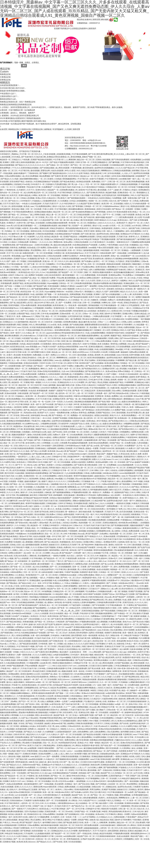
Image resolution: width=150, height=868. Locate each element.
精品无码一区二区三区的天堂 (45, 193)
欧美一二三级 (94, 517)
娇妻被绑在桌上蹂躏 (134, 721)
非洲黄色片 (11, 223)
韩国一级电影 (112, 402)
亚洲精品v (115, 330)
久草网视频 (46, 443)
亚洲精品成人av (127, 759)
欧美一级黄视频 (142, 569)
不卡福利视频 (144, 184)
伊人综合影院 (125, 514)
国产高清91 (30, 704)
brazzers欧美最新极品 (58, 597)
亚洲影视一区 (18, 798)
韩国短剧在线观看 (138, 206)
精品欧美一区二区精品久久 (11, 160)
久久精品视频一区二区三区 (45, 487)
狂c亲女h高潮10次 (126, 589)
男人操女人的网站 (60, 726)
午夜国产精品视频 (72, 572)
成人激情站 (144, 374)
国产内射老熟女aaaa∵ (25, 245)
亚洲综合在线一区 (141, 512)
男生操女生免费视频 (90, 319)
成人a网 (115, 589)
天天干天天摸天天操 (11, 204)
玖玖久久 (62, 261)
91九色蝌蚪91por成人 (31, 424)
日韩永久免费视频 (87, 506)
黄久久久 (51, 509)
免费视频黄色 (34, 369)
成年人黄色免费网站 (134, 231)
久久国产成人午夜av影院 (29, 718)
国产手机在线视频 (108, 611)
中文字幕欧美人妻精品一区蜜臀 (86, 448)
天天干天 (31, 190)
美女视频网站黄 (44, 556)
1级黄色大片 (109, 259)
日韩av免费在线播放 (13, 176)
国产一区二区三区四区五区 (47, 349)
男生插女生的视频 (139, 806)
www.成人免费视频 (62, 360)
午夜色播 (26, 160)
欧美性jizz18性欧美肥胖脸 (68, 347)
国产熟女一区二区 (58, 776)
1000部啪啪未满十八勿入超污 (80, 641)
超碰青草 (85, 580)
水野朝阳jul (20, 627)
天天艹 (104, 182)
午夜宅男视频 (95, 195)
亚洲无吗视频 (14, 305)
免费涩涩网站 (48, 360)
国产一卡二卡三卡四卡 (64, 407)
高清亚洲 (92, 454)
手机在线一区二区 (110, 696)
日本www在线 (5, 624)
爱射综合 (123, 831)
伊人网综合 (77, 745)
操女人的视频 (137, 748)
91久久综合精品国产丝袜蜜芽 (84, 547)
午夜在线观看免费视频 (141, 666)
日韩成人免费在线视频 (126, 327)
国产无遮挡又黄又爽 (59, 176)
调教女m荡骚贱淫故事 (82, 501)
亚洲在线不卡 (122, 223)
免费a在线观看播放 (17, 377)
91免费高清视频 (132, 319)
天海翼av (7, 267)
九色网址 (103, 245)
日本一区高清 (57, 402)
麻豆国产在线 (135, 228)
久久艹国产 (40, 630)
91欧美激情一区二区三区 (111, 250)
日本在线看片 (47, 446)
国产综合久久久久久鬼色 (20, 451)
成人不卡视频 (74, 597)
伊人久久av (41, 272)
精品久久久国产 (103, 292)
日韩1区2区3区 (19, 734)
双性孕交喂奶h (7, 259)
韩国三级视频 (23, 325)
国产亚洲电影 (10, 388)
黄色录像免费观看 (90, 798)
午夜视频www (126, 520)
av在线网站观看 (70, 836)
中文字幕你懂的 (61, 209)
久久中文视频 (27, 286)
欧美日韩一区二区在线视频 (50, 195)
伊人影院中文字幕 (71, 363)
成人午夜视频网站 (76, 374)
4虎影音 (25, 228)
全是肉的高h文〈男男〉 (79, 652)
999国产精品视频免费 (131, 286)
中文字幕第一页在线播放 (25, 319)
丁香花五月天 (10, 316)
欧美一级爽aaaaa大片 (26, 316)
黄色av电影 (139, 396)
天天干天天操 (58, 363)
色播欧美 (95, 300)
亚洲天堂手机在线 (42, 512)
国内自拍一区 (5, 193)
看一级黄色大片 (140, 289)
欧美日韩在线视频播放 (96, 358)
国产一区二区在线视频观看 (61, 567)
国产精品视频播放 (24, 454)
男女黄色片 (62, 198)
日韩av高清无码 (74, 726)
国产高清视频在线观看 (120, 525)
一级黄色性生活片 (122, 242)
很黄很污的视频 (140, 616)
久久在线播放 (63, 201)
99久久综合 (57, 666)
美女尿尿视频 (102, 404)
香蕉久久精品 (17, 440)
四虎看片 (51, 465)
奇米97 (132, 569)
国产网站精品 (12, 583)
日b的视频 (58, 322)
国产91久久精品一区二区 (31, 311)
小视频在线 (44, 377)
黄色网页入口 (115, 322)
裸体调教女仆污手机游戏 (117, 267)
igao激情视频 (46, 580)
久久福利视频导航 (21, 322)
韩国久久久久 (101, 575)
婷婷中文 (142, 380)
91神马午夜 (22, 223)
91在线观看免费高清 (36, 534)
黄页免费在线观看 (126, 217)
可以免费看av (128, 275)
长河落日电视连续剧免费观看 (41, 327)
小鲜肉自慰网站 (16, 572)
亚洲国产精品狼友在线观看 (42, 160)
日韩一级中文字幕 (126, 737)
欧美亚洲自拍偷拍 (29, 685)
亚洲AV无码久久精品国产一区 (47, 190)
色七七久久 (128, 561)
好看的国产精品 (23, 314)
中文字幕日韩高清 (12, 803)
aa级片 (99, 806)
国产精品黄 (68, 822)
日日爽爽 (46, 553)
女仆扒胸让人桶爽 (95, 767)
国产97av (130, 462)
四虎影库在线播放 (12, 690)
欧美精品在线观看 (84, 182)
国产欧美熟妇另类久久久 (92, 369)
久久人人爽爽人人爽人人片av (18, 550)
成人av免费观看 (31, 748)
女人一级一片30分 (19, 360)
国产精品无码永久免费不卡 (14, 468)
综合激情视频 (52, 272)
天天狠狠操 (106, 377)
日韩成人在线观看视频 (94, 374)
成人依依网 (28, 193)
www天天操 (124, 245)
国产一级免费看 (91, 286)
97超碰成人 (37, 201)
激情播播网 (8, 239)
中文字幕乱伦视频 (142, 759)
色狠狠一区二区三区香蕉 (98, 201)
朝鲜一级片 (132, 179)
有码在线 (73, 550)
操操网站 (71, 723)
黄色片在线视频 (74, 600)
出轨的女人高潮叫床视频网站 (122, 470)
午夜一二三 (90, 341)
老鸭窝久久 (33, 729)
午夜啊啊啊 (120, 360)
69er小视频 (94, 721)
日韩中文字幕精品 (76, 231)
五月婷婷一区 (14, 778)
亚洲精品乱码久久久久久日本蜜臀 (42, 300)
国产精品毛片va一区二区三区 (114, 468)
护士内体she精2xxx (28, 336)
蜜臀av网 (131, 699)
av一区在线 (59, 506)
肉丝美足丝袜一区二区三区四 (32, 292)
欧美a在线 (9, 556)
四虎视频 (40, 602)
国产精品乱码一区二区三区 (17, 297)
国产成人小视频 (7, 558)
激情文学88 (71, 776)
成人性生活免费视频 (30, 176)
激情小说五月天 (138, 459)
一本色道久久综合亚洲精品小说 (69, 649)
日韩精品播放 (52, 503)
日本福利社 (55, 635)
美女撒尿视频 (117, 457)
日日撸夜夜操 (85, 756)
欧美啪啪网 (66, 795)
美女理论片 (89, 435)
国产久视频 (91, 710)
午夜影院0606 (132, 437)
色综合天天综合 (133, 641)
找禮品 (27, 63)
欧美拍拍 (129, 289)
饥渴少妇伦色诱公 (98, 509)
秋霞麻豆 (98, 330)
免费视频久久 (62, 300)
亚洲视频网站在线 (34, 470)
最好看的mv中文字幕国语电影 (95, 479)
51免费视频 (117, 198)
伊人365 (64, 534)
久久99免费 (33, 600)
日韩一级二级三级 (62, 220)
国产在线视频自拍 (53, 366)
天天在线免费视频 (123, 347)
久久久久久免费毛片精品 (42, 655)
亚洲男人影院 (5, 360)
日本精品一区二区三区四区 (110, 572)
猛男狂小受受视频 (96, 633)
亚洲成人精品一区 (32, 528)
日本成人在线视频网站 (78, 201)
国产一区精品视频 (119, 253)
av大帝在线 (137, 226)
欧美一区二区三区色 (73, 369)
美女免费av (51, 514)
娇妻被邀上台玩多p (28, 726)
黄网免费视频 (75, 294)
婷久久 (7, 448)
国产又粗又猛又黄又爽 (81, 638)
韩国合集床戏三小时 (99, 173)
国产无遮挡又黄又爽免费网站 (63, 619)
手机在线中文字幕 (34, 187)
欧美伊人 (59, 789)
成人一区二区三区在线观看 (57, 605)
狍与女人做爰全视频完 (16, 682)
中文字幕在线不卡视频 (85, 338)
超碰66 (132, 377)
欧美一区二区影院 (67, 770)
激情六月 (24, 492)
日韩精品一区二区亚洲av (61, 267)
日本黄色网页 (105, 721)
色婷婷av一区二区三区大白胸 (12, 591)
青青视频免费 (6, 283)
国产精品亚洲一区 (16, 413)
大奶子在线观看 (128, 215)
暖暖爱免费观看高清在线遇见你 (97, 325)
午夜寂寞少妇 (81, 308)
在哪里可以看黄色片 (71, 256)
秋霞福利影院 (107, 228)
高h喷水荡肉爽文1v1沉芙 (30, 674)
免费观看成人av (74, 487)
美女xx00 (79, 479)
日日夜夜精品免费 (117, 165)
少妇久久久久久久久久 (107, 223)
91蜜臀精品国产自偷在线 (116, 270)
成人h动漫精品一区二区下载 (87, 803)
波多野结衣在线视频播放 (104, 168)
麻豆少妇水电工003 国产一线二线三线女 (64, 762)
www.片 (125, 476)
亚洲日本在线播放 (42, 245)
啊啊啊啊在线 (62, 358)
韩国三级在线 (43, 468)
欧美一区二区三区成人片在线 (131, 278)
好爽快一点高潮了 (62, 701)
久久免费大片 (131, 448)
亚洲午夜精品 (141, 377)
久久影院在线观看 (53, 374)
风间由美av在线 (123, 393)
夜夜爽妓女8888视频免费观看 (127, 259)
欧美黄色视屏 (95, 564)
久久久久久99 (105, 319)
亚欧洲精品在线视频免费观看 (86, 402)
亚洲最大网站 (128, 314)
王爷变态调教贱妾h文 (99, 162)
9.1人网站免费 (96, 652)
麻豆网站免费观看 (12, 336)
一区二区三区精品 (108, 261)
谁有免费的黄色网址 (63, 330)
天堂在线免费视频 (35, 360)
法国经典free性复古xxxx (10, 371)
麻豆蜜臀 (116, 759)
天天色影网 (29, 833)
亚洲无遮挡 (70, 281)
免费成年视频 (127, 366)
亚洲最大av (49, 239)
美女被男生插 (98, 259)
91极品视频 (27, 608)
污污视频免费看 (33, 663)
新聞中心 (85, 29)
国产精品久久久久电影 (10, 179)
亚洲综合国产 (101, 506)
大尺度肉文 (120, 261)
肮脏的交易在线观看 (40, 641)
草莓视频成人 (75, 580)
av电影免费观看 (77, 701)
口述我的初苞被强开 (141, 575)
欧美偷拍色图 (22, 729)
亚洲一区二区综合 (75, 250)
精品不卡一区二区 (136, 223)
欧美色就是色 (63, 294)
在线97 (11, 275)
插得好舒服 (117, 633)
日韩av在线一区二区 (115, 710)
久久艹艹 (67, 707)
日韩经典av (8, 828)
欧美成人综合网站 (115, 404)
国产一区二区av (35, 795)
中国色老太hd (67, 525)
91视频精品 (134, 245)
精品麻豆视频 (111, 193)
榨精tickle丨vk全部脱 (65, 292)
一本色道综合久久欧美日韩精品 (99, 198)
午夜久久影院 (48, 209)
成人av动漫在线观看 (59, 250)
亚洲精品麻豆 (144, 784)
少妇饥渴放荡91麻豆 (17, 721)
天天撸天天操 (122, 237)
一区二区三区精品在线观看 (79, 215)
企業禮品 (35, 63)
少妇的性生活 (93, 682)
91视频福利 (44, 597)
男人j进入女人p (18, 217)
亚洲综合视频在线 (96, 347)
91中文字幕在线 (49, 459)
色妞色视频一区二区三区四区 (90, 523)
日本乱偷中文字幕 (96, 380)
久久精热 (19, 476)
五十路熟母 (70, 308)
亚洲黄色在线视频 (132, 803)
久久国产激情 (95, 377)
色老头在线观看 (58, 171)
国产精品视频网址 (40, 608)
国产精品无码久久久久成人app (115, 652)
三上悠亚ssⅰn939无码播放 (40, 267)
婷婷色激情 (35, 415)
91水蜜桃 (110, 242)
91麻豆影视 (115, 388)
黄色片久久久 (115, 415)
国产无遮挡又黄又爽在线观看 (86, 465)
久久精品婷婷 (58, 594)
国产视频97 (44, 173)
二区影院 (24, 600)
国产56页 (60, 740)
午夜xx (100, 248)
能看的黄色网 (28, 253)
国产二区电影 (112, 583)
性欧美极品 (34, 597)
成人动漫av (75, 220)
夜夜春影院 (127, 264)
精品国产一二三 (112, 217)
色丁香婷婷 (15, 278)
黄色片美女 (134, 704)
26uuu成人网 (46, 415)
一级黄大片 (105, 624)
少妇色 (121, 308)
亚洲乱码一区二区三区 (68, 336)
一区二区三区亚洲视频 (44, 253)
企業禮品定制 (77, 29)
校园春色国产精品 (116, 382)
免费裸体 (41, 374)
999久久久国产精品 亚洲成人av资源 (134, 330)
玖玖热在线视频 (49, 231)
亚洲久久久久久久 (104, 281)
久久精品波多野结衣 (46, 569)
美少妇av (117, 366)
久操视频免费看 (101, 338)
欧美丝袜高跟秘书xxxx (75, 253)
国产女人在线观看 (22, 558)
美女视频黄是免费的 (127, 674)
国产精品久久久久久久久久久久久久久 (30, 165)
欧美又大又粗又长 (106, 688)
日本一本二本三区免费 (34, 798)
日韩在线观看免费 (35, 261)
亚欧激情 (111, 289)
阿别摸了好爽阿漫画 (22, 828)
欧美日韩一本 (31, 396)
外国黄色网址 (5, 410)
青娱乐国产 (101, 454)
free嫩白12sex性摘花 (32, 520)
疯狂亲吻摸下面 (65, 226)
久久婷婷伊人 (76, 677)
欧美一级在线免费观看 (79, 248)
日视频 (17, 286)
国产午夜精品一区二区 (61, 415)
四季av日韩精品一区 (126, 371)
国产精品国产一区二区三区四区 (71, 272)
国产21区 (21, 704)
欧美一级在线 (79, 671)
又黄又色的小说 (31, 341)
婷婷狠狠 (64, 710)
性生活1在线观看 (57, 613)
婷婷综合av (137, 828)
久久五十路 (46, 619)
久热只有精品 (10, 740)
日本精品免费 (10, 589)
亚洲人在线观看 (16, 578)
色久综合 (71, 556)
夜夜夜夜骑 (71, 327)
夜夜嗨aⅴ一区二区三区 (117, 701)
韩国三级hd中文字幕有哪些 (111, 314)
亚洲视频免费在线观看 (48, 226)
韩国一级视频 (36, 382)
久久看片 (46, 355)
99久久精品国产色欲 (9, 641)
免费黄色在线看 (138, 432)
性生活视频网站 (28, 399)
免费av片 (112, 300)
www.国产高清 (86, 259)
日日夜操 (9, 734)
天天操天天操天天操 (28, 371)
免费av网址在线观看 (137, 352)
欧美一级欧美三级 (130, 633)
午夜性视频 (145, 393)
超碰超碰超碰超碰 (91, 828)
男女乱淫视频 (103, 382)
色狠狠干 (52, 391)
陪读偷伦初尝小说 (35, 814)
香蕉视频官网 (86, 459)
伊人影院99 (80, 190)
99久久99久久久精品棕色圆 (138, 509)
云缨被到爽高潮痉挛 (137, 682)
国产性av (43, 410)
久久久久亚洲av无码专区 (19, 597)
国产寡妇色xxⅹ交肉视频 (127, 440)
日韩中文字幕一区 (83, 162)
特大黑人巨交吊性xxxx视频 (63, 781)
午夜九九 (125, 407)
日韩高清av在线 (32, 484)
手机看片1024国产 (50, 347)
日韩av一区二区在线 (136, 267)
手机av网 (60, 278)
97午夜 (127, 349)
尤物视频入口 (76, 583)
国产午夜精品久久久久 (92, 484)
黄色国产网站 (106, 528)
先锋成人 (99, 542)
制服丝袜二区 (105, 556)
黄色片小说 (57, 206)
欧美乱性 (35, 616)
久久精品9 (52, 688)
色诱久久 (128, 204)
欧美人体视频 (63, 325)
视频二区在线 (19, 723)
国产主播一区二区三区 (36, 264)
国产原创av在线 (22, 523)
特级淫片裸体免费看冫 (47, 748)
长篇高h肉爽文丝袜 (132, 517)
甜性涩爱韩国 (59, 446)
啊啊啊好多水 (107, 171)
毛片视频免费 (98, 512)
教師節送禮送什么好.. (8, 99)
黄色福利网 (121, 641)
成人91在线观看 (127, 396)
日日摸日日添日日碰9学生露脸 (109, 407)
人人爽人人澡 (143, 440)
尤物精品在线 (110, 347)
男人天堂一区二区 (53, 217)
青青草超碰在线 (22, 762)
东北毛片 (129, 165)
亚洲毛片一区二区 (7, 404)
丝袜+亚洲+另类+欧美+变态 (128, 668)
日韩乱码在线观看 (81, 242)
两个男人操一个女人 (76, 184)
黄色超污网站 (24, 820)
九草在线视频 (142, 443)
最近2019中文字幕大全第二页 (46, 303)
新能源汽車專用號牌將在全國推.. (13, 91)
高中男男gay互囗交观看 (125, 594)
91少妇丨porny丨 (67, 751)
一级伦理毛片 (22, 457)
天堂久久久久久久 (27, 652)
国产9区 (112, 393)
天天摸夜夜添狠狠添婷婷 (128, 696)
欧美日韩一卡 (84, 558)
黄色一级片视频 (42, 704)
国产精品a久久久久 (14, 765)
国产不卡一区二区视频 (112, 215)
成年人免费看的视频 (97, 270)
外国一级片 (34, 220)
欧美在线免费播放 (112, 363)
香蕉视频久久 (90, 292)
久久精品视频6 (9, 729)
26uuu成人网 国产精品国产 (138, 344)
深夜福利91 (132, 652)
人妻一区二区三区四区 (85, 393)
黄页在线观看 (109, 248)
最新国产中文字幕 (64, 391)
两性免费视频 (41, 325)
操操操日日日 (113, 487)
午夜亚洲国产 (106, 517)
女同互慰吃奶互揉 (109, 195)
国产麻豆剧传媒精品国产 (127, 239)
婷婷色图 (65, 374)
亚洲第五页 (140, 270)
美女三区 (102, 429)
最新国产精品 (18, 283)
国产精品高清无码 (93, 366)
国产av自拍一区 (122, 619)
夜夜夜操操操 (90, 209)
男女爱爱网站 (36, 250)
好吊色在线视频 (114, 173)
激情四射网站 (55, 550)
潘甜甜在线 (88, 751)
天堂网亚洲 (25, 418)
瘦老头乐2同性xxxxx (81, 352)
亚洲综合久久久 (79, 193)
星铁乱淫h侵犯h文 (57, 228)
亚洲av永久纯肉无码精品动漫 (92, 597)
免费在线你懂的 (34, 770)
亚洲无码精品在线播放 (30, 168)
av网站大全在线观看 (101, 165)
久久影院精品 (10, 646)
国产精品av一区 (119, 209)
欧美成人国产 (23, 619)
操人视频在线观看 (65, 671)
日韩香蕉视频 (62, 231)
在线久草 (146, 492)
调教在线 (33, 556)
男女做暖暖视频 (23, 495)
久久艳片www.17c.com (109, 459)
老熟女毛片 (77, 344)
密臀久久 (96, 459)
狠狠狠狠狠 (126, 806)
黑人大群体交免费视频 (87, 569)
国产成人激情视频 (30, 578)
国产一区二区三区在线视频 (60, 462)
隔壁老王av (94, 503)
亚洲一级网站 (96, 586)
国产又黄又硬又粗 (88, 234)
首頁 (56, 29)
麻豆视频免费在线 (14, 270)
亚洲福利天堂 (68, 674)
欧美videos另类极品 (89, 657)
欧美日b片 (142, 248)
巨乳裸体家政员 (123, 536)
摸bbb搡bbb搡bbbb (76, 209)
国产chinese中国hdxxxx (130, 338)
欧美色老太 (120, 289)
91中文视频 (86, 487)
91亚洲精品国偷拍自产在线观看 (47, 182)
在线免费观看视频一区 (113, 498)
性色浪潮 (37, 435)
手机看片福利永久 (108, 481)
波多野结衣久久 (61, 600)
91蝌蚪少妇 (106, 303)
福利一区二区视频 (19, 261)
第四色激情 (120, 448)
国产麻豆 (42, 465)
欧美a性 (43, 605)
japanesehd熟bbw (53, 333)
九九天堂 (40, 237)
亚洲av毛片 (113, 558)
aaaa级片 (80, 286)
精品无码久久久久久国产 (36, 734)
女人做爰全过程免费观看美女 (130, 402)
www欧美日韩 (46, 663)
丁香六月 (60, 561)
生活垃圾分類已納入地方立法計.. (13, 88)
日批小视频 (85, 195)
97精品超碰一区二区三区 (17, 490)
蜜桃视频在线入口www (25, 589)
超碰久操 (32, 624)
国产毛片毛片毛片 (99, 289)
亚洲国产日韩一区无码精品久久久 (13, 437)
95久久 (32, 325)
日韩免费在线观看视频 (83, 283)
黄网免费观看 (113, 506)
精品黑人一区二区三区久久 (122, 556)
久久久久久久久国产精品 (78, 270)
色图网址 (124, 281)
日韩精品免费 (23, 242)
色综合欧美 (67, 344)
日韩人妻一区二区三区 (47, 358)
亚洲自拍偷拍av (17, 800)
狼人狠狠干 (43, 481)
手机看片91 (36, 421)
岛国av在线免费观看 (110, 484)
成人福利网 (105, 336)
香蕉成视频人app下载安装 (22, 256)
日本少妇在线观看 (36, 492)
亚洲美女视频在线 (64, 745)
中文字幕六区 (59, 160)
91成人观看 (127, 600)
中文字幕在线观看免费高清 (23, 212)
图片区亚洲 (9, 473)
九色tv (52, 413)
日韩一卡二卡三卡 (8, 187)
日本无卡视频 (43, 462)
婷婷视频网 (139, 470)
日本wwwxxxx (17, 649)
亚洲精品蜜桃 (129, 283)
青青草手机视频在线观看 (83, 476)
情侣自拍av (65, 297)
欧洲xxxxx (122, 721)
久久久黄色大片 (53, 734)
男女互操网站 (90, 360)
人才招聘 (68, 129)
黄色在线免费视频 (45, 305)
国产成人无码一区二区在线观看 (93, 264)
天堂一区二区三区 (93, 184)
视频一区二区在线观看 (73, 594)
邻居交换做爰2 (54, 286)
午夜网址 (130, 605)
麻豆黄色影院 (88, 168)
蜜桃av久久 (106, 589)
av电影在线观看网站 (61, 655)
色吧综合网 (48, 798)
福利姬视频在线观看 (91, 250)
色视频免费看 (84, 759)
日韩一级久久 (97, 215)
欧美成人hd (140, 215)
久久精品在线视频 (84, 787)
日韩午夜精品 (95, 228)
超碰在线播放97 (20, 173)
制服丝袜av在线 (40, 256)
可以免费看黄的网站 (43, 206)
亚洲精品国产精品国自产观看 (138, 468)
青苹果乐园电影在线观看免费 (43, 693)
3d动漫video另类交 (111, 473)
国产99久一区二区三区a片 (81, 165)
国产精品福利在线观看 (79, 297)
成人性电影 (106, 176)
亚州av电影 (11, 751)
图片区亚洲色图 (87, 220)
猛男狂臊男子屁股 (87, 715)
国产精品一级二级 (74, 399)
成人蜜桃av (49, 602)
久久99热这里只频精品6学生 (129, 778)
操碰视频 (55, 484)
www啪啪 (78, 751)
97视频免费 (6, 649)
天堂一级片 (81, 281)
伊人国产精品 (91, 382)
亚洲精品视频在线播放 (43, 212)
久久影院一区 (12, 487)
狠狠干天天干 (89, 696)
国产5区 (60, 748)
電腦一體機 (19, 63)
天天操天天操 (42, 336)
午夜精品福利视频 (33, 330)
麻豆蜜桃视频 (70, 278)
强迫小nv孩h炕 (46, 437)
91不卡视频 (138, 481)
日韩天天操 (77, 303)
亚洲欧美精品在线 (75, 418)
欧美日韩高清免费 (71, 506)
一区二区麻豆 (112, 547)
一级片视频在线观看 (89, 457)
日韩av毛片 (79, 292)
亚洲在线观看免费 (82, 789)
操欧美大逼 (34, 762)
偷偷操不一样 (29, 679)
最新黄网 (26, 756)
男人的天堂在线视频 (17, 470)
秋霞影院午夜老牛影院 (115, 333)
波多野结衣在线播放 (14, 498)
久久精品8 (63, 410)
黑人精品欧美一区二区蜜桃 (19, 382)
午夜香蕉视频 (76, 168)
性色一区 (5, 470)
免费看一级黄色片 (55, 380)
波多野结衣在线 (103, 234)
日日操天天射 (113, 737)
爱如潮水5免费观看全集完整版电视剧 (108, 283)
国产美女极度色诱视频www (83, 212)
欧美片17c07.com (69, 666)
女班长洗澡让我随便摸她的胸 (123, 176)
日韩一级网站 (123, 608)
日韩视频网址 (140, 275)
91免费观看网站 (17, 349)
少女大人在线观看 (107, 503)
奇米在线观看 (102, 275)
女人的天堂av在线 (75, 484)
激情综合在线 (36, 231)
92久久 (125, 228)
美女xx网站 (34, 228)
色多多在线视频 (136, 649)
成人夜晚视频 (28, 542)
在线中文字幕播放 (90, 344)
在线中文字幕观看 (97, 179)
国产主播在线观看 (82, 690)
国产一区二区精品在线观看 (26, 564)
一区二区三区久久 (34, 281)
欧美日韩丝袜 (53, 616)
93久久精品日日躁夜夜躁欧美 (89, 171)
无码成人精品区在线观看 (106, 237)
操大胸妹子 (101, 710)
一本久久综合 (46, 418)
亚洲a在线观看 (11, 393)
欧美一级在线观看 (80, 305)
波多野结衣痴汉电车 (115, 358)
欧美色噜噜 (138, 294)
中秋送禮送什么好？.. (8, 94)
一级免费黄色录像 (8, 245)
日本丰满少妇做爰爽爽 (50, 314)
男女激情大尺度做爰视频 (48, 396)
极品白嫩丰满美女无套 (66, 385)
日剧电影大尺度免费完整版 (57, 184)
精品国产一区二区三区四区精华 (16, 300)
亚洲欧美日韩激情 (30, 754)
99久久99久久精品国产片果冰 (48, 426)
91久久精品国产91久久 (19, 479)
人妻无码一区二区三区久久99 (87, 556)
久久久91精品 (21, 525)
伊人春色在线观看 (73, 261)
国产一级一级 (118, 517)
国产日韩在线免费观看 (120, 160)
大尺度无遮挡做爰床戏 (26, 696)
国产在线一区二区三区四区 (21, 567)
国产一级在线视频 (132, 781)
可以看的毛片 (90, 701)
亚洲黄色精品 (41, 448)
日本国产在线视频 (16, 732)
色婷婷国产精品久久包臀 (33, 649)
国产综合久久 (14, 201)
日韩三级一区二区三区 (117, 182)
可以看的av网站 (88, 267)
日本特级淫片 (26, 201)
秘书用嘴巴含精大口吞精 (41, 352)
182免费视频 (47, 591)
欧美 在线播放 (104, 344)
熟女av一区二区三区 (50, 311)
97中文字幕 (47, 583)
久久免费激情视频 (89, 275)
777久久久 (16, 168)
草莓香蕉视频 (32, 751)
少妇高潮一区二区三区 (78, 358)
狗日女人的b (32, 465)
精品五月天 (125, 435)
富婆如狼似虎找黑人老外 (110, 754)
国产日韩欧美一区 (125, 201)
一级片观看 (24, 267)
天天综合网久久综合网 (99, 352)
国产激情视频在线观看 (76, 198)
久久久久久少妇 (46, 242)
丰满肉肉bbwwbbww (111, 206)
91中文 (17, 633)
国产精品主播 (131, 360)
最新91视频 (100, 217)
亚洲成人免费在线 (47, 479)
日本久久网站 (136, 492)
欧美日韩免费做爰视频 (136, 182)
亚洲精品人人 (58, 583)
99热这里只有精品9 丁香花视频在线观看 (100, 239)
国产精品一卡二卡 (132, 718)
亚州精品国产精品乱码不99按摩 (36, 498)
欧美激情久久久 (104, 311)
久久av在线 (52, 325)
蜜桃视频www (129, 399)
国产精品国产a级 (40, 286)
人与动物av (117, 528)
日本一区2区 (13, 638)
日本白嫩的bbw (26, 308)
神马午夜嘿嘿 (129, 630)
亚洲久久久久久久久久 (130, 572)
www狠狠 (123, 179)
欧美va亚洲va (111, 371)
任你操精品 (4, 572)
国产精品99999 (88, 545)
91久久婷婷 (139, 550)
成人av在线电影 (90, 311)
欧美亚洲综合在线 (18, 347)
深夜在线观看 (23, 393)
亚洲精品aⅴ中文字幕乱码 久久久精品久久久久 (60, 765)
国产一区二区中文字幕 (76, 809)
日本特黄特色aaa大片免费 (76, 446)
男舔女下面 (40, 316)
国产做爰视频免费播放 (40, 289)
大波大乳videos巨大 (23, 509)
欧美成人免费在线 (14, 358)
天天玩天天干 (115, 806)
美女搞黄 (17, 355)
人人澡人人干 (127, 173)
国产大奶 (133, 220)
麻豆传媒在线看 (85, 512)
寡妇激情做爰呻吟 (98, 583)
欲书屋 (16, 594)
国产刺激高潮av (72, 622)
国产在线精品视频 (47, 168)
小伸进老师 (60, 622)
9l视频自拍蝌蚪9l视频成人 (87, 688)
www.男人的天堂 (13, 226)
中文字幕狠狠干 (133, 578)
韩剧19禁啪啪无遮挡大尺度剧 (105, 608)
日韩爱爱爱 (21, 187)
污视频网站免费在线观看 (140, 242)
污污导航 (15, 267)
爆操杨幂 (125, 352)
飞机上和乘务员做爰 (37, 215)
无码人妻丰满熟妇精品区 (113, 399)
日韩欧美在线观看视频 (45, 234)
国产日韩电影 (28, 366)
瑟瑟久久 (46, 281)
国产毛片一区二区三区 (28, 701)
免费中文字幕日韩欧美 (50, 297)
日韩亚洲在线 (8, 281)
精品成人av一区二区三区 (90, 176)
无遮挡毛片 (76, 657)
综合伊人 (4, 732)
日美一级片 (139, 558)
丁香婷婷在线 (33, 173)
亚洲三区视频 (16, 228)
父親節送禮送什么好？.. (9, 96)
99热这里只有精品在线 (14, 833)
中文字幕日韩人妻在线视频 (29, 171)
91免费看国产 (48, 187)
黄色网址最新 (132, 451)
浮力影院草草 (64, 424)
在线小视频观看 (69, 289)
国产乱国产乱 (48, 490)
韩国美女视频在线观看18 (103, 272)
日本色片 (103, 432)
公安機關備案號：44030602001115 (79, 149)
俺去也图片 (34, 523)
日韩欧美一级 (129, 404)
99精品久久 (20, 611)
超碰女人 (38, 506)
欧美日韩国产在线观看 (92, 594)
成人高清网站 (139, 165)
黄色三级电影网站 (28, 778)
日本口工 (89, 619)
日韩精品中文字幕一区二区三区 (65, 470)
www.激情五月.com (38, 756)
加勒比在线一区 (117, 635)
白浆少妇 (48, 275)
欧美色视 (51, 451)
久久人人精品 (31, 611)
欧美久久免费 (136, 454)
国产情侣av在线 (50, 539)
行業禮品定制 (5, 77)
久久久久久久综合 (49, 382)
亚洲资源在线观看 (7, 534)
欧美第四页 (57, 275)
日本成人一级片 (12, 289)
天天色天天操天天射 (29, 668)
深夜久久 (131, 270)
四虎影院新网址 (65, 501)
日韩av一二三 (103, 322)
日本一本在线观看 (19, 773)
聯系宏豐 (96, 19)
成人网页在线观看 (63, 168)
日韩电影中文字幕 (59, 457)
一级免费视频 (133, 638)
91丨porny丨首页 (61, 454)
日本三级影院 (41, 589)
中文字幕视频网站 (113, 476)
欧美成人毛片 (104, 635)
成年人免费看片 (113, 649)
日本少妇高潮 (57, 707)
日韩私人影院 (127, 322)
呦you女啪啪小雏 (17, 341)
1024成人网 (101, 547)
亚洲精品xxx (8, 322)
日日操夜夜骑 (37, 792)
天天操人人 (14, 644)
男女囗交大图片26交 (98, 792)
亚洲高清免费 (50, 811)
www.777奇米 (138, 734)
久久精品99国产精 (47, 220)
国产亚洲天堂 (35, 297)
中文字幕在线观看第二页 (100, 388)
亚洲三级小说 (67, 341)
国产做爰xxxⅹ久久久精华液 (132, 426)
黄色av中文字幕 (26, 536)
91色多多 (32, 391)
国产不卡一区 (21, 465)
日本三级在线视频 (80, 355)
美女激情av (120, 693)
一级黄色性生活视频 (85, 349)
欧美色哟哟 (34, 479)
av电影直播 (110, 693)
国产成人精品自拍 (31, 410)
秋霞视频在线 (65, 542)
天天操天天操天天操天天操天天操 (67, 187)
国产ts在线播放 (98, 363)
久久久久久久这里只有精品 (79, 173)
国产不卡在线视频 (85, 550)
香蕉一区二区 (85, 509)
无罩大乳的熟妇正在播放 (34, 811)
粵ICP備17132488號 (99, 146)
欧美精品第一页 (124, 418)
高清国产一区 (78, 226)
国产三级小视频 (94, 773)
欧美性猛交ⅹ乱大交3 (27, 272)
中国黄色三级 (33, 776)
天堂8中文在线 (45, 363)
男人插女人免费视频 (113, 600)
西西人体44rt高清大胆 (44, 715)
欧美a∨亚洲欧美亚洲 (22, 792)
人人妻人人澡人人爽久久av (96, 561)
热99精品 (85, 600)
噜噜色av (54, 677)
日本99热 (42, 668)
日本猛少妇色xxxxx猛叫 (78, 454)
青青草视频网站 (124, 195)
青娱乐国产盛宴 (137, 836)
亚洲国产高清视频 (60, 418)
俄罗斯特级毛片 (85, 831)
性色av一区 (83, 451)
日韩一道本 (55, 657)
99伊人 (145, 402)
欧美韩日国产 (85, 363)
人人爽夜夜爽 (71, 160)
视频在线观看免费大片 (110, 184)
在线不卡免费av (68, 366)
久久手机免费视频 (142, 646)
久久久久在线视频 (27, 715)
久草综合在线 (124, 454)
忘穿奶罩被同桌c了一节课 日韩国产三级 (117, 616)
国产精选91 (5, 333)
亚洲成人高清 (16, 545)
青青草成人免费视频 (18, 248)
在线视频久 (27, 432)
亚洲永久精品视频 (103, 160)
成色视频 (82, 531)
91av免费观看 (106, 366)
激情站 (98, 231)
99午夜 (77, 404)
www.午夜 (84, 347)
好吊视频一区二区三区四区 (79, 432)
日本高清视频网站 (50, 476)
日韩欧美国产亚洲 (45, 495)
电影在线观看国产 (65, 498)
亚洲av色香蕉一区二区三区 (58, 248)
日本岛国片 (75, 655)
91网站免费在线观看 (102, 316)
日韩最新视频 (137, 484)
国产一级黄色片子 (19, 809)
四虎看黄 (122, 751)
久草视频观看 (39, 308)
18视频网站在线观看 (87, 237)
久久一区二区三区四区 (109, 682)
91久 (97, 514)
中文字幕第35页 (112, 179)
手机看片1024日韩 (107, 448)
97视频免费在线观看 (66, 162)
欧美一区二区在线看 (66, 539)
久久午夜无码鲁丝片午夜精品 (93, 187)
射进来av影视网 (66, 311)
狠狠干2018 (11, 327)
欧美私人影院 (135, 756)
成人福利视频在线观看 (31, 545)
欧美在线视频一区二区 (125, 297)
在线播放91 (136, 567)
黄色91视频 (115, 234)
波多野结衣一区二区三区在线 (114, 451)
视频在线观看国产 (19, 435)
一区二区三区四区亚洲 (52, 338)
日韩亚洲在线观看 (48, 740)
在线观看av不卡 (114, 580)
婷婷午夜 (65, 550)
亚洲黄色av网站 (115, 275)
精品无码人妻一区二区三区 (83, 468)
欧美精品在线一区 (88, 404)
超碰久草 (118, 190)
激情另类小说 (84, 586)
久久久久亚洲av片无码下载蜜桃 (43, 547)
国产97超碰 (29, 440)
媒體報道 (48, 129)
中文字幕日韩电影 (65, 193)
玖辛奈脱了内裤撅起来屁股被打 (136, 311)
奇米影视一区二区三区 (78, 223)
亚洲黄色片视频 (120, 770)
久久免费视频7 (18, 528)
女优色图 (102, 800)
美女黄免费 (141, 822)
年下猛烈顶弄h (75, 605)
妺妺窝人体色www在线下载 (55, 723)
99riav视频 (43, 751)
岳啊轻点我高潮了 (94, 278)
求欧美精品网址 (49, 745)
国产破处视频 (43, 611)
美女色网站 (76, 646)
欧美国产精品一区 (143, 630)
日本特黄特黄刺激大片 (52, 795)
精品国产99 (106, 773)
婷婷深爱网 (115, 292)
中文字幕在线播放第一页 (16, 264)
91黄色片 (136, 503)
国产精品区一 (39, 366)
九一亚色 (68, 305)
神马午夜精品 (102, 421)
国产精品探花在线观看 (29, 644)
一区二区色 (136, 655)
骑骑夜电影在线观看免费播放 (37, 473)
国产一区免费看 (65, 303)
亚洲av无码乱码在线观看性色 (110, 286)
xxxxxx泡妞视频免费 (125, 465)
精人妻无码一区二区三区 (65, 393)
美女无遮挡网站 (117, 630)
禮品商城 (80, 19)
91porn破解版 (53, 283)
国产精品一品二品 (17, 484)
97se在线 (26, 184)
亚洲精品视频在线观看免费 (57, 223)
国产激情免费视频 (111, 767)
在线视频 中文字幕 (101, 553)
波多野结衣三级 (37, 239)
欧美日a (79, 624)
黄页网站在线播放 (101, 660)
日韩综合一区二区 (66, 283)
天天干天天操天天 (92, 253)
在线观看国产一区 (142, 176)
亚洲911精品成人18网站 (28, 195)
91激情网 (31, 237)
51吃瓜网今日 (33, 809)
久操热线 (121, 542)
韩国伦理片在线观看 (131, 336)
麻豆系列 (33, 495)
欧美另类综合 (74, 176)
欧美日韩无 (83, 380)
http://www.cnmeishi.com (80, 146)
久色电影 (58, 179)
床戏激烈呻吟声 (74, 457)
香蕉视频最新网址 (70, 179)
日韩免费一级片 (102, 393)
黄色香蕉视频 (29, 429)
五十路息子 (49, 806)
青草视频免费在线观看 (99, 490)
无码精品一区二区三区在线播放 (17, 231)
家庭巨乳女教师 (136, 619)
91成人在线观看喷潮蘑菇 (96, 333)
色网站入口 (55, 355)
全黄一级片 (35, 635)
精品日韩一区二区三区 (62, 212)
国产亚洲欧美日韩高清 (96, 193)
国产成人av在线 (93, 446)
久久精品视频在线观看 (39, 550)
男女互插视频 (87, 294)
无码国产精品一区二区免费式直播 (123, 443)
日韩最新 (103, 300)
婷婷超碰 (83, 773)
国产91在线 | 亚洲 (60, 432)
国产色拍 (54, 162)
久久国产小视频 (110, 374)
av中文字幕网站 (75, 410)
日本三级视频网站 (126, 558)
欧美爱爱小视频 (81, 754)
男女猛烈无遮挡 (65, 646)
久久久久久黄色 (13, 492)
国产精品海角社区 (57, 473)
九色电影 (94, 432)
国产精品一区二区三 (47, 789)
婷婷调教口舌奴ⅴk (139, 171)
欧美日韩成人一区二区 (85, 776)
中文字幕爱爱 (116, 316)
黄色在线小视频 (18, 209)
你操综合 (29, 182)
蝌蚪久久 (44, 369)
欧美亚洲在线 (58, 305)
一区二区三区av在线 (65, 811)
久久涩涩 (55, 443)
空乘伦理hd (32, 462)
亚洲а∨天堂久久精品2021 (46, 198)
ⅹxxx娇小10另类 (109, 226)
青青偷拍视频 (94, 305)
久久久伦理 (91, 281)
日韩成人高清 (103, 690)
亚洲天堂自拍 (101, 267)
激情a (30, 435)
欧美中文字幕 (137, 300)
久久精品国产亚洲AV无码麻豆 (89, 204)
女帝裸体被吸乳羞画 (16, 503)
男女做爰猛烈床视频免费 (78, 443)
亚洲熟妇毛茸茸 (109, 369)
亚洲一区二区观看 (80, 567)
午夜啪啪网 (73, 531)
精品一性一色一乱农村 (42, 402)
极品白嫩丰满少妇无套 (88, 322)
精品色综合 (18, 679)
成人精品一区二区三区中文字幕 (12, 443)
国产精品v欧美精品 (68, 182)
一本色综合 (44, 657)
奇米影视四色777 (33, 575)
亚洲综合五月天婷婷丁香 (71, 545)
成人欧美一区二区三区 (33, 553)
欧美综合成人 (123, 220)
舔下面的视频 (125, 484)
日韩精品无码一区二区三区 (117, 187)
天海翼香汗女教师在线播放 (85, 407)
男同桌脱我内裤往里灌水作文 (77, 228)
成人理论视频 (122, 369)
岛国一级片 (145, 305)
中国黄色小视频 (53, 578)
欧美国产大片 (43, 413)
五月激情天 (21, 190)
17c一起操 (97, 685)
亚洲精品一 (34, 242)
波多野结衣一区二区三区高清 (43, 561)
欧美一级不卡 (36, 404)
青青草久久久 (134, 237)
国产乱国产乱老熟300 (99, 558)
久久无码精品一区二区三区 (79, 300)
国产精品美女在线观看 (92, 734)
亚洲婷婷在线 (59, 308)
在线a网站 (104, 534)
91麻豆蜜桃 (59, 572)
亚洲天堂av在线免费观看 (99, 443)
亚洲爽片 (6, 162)
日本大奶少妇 (138, 811)
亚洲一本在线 (118, 303)
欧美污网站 (5, 512)
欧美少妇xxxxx (64, 679)
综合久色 (113, 201)
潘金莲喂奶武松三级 (21, 239)
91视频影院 (32, 259)
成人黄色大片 (87, 726)
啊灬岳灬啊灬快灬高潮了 (10, 374)
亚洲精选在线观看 (130, 391)
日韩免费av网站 (74, 481)
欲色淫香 (7, 256)
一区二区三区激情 (46, 179)
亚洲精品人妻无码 (136, 789)
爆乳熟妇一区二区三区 (77, 528)
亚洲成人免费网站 (112, 396)
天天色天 (43, 616)
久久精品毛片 (96, 699)
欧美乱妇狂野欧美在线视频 (35, 283)
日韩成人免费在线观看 (65, 514)
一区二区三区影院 (124, 226)
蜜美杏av (96, 256)
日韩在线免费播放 (77, 371)
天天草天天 (99, 723)
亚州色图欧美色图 (81, 503)
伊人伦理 (138, 217)
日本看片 (89, 671)
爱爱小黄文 (15, 162)
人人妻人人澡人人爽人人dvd (40, 457)
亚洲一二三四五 (104, 457)
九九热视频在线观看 (42, 833)
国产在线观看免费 (7, 762)
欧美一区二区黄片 (56, 369)
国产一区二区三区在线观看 (73, 536)
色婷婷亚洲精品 (95, 451)
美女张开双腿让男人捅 (136, 413)
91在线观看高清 (130, 539)
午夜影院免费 (72, 558)
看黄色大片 (142, 457)
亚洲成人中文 (83, 743)
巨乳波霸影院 (134, 305)
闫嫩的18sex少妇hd (123, 740)
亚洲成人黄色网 (94, 355)
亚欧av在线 (25, 415)
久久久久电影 (107, 677)
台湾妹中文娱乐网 (58, 281)
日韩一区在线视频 (26, 487)
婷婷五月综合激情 (104, 209)
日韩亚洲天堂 (87, 608)
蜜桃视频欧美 (79, 341)
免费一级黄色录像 (130, 198)
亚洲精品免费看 (138, 418)
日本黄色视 (43, 644)
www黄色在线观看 (36, 759)
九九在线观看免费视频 (74, 473)
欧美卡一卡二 (55, 611)
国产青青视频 (78, 206)
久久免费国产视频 (118, 410)
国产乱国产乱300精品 (84, 660)
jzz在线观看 (130, 646)
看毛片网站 (47, 820)
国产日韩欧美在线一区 (58, 641)
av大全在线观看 (22, 795)
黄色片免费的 (83, 721)
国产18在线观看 (94, 567)
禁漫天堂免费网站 (133, 261)
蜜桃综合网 (44, 228)
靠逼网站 (49, 308)
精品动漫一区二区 (39, 509)
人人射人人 (80, 426)
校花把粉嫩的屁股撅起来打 (124, 272)
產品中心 (68, 29)
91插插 (37, 740)
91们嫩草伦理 (14, 234)
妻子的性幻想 (94, 754)
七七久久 (138, 465)
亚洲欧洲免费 (52, 671)
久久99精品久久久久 (105, 817)
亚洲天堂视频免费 (28, 234)
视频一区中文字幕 (8, 495)
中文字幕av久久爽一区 (17, 237)
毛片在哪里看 (144, 638)
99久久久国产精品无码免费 (139, 281)
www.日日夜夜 (28, 630)
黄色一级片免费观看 (73, 319)
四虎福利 (18, 184)
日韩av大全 (20, 275)
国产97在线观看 (99, 605)
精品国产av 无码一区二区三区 (133, 388)
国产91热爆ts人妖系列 (90, 261)
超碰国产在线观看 (108, 297)
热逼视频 (60, 814)
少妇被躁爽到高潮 (49, 201)
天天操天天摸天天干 (51, 204)
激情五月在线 (78, 822)
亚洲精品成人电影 (142, 382)
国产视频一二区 (51, 294)
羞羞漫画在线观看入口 (132, 528)
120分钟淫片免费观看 (49, 388)
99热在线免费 (106, 253)
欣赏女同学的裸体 (103, 410)
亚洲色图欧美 (144, 190)
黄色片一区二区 (21, 369)
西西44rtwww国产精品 (79, 429)
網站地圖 (104, 19)
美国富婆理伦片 (130, 457)
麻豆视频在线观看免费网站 (89, 336)
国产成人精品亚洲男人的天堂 (22, 303)
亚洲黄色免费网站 (118, 437)
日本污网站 (95, 470)
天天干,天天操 (57, 638)
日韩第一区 (91, 426)
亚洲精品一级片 (68, 690)
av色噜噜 (137, 322)
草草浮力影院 (89, 231)
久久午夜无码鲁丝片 (68, 204)
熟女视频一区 (95, 327)
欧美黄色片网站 (53, 721)
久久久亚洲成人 (51, 803)
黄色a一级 (115, 256)
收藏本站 (88, 19)
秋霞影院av (92, 223)
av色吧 (131, 792)
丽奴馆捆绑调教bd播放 (29, 179)
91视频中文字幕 (77, 360)
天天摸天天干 (84, 470)
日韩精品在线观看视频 (122, 171)
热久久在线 (67, 206)
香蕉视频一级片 (131, 553)
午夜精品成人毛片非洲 (51, 440)
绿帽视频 (10, 627)
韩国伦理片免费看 (48, 278)
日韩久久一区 (66, 355)
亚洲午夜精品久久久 (131, 498)
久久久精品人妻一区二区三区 (34, 333)
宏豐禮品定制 (5, 80)
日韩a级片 (4, 377)
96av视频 (119, 349)
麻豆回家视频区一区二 (29, 226)
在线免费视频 (136, 160)
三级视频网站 (119, 231)
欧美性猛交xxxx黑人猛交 (42, 432)
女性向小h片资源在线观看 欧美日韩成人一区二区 (126, 212)
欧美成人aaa (29, 206)
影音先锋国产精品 (17, 182)
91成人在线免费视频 (61, 580)
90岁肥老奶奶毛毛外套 (109, 514)
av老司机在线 (55, 704)
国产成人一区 (133, 688)
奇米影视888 (78, 311)
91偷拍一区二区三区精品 (122, 341)
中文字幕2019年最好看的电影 (133, 162)
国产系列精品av (88, 410)
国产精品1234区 (25, 583)
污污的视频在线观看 (68, 721)
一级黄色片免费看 (59, 556)
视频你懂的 (137, 264)
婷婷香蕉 (88, 226)
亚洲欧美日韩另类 (109, 327)
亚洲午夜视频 (135, 355)
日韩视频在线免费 (105, 591)
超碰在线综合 (100, 476)
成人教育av (81, 278)
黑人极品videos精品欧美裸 (61, 245)
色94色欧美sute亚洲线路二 (129, 523)
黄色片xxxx (127, 622)
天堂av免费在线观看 (29, 305)
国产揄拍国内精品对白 (58, 173)
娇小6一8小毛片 (43, 162)
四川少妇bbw (77, 542)
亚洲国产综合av (20, 259)
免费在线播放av (104, 495)
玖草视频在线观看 (10, 699)
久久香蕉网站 (125, 748)
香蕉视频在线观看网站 (104, 613)
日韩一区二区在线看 (34, 209)
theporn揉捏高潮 (50, 787)
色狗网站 (61, 448)
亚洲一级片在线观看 (141, 765)
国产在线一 (9, 286)
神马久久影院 (70, 171)
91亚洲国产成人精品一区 (30, 278)
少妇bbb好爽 (61, 487)
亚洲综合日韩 (117, 311)
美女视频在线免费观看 (9, 514)
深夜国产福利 (22, 388)
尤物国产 (45, 270)
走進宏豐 (3, 129)
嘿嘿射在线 (58, 242)
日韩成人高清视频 (28, 198)
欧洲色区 (44, 545)
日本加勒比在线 (118, 319)
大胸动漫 (135, 490)
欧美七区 (41, 624)
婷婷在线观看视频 (28, 162)
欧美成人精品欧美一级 (53, 237)
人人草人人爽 (127, 294)
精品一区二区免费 (72, 613)
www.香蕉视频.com (33, 347)
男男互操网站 (95, 789)
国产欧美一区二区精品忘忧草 (49, 259)
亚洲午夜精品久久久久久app (106, 220)
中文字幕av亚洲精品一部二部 (68, 264)
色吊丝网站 (38, 539)
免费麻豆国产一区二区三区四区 (120, 575)
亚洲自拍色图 (106, 759)
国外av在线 (57, 344)
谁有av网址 (68, 242)
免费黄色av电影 (82, 564)
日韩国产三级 (38, 806)
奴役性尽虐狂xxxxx (139, 347)
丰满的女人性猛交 (130, 190)
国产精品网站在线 (97, 600)
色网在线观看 (120, 817)
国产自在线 (124, 723)
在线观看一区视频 (133, 209)
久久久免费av (125, 459)
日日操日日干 (95, 589)
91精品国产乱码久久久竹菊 (49, 341)
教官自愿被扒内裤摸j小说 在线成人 (33, 380)
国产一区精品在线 (105, 770)
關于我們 (61, 29)
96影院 (3, 492)
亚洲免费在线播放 (67, 190)
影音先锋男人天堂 (33, 443)
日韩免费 (63, 443)
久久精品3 (13, 242)
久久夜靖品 (20, 575)
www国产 (134, 536)
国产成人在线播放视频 (111, 294)
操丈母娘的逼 (20, 281)
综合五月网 (35, 314)
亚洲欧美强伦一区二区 (127, 193)
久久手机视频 (69, 479)
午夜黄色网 (52, 828)
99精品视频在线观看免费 (92, 399)
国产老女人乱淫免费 (39, 451)
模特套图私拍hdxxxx (141, 341)
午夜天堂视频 (113, 432)
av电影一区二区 (42, 682)
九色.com (65, 371)
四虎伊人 (117, 228)
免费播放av (96, 616)
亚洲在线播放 (53, 410)
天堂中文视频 (35, 660)
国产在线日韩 (89, 217)
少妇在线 (59, 836)
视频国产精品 (116, 336)
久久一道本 (37, 583)
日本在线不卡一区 (38, 184)
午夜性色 (10, 611)
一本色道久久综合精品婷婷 (31, 204)
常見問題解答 (58, 129)
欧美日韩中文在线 (82, 388)
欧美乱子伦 (56, 690)
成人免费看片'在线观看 (34, 275)
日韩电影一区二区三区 (93, 206)
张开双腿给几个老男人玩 (116, 509)
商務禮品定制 (5, 74)
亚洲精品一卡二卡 (121, 800)
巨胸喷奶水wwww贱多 (68, 575)
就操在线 (120, 644)
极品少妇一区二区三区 (86, 160)
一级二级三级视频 (120, 591)
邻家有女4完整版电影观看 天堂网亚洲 (89, 396)
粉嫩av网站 (80, 366)
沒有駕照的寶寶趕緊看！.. (10, 85)
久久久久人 (54, 377)
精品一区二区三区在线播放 (126, 248)
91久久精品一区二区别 (9, 446)
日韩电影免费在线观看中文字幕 (109, 602)
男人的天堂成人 (47, 330)
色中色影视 (67, 602)
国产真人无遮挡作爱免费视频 (76, 517)
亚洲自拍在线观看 (31, 363)
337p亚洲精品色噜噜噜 (26, 602)
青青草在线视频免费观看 (20, 294)
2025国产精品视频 (122, 663)
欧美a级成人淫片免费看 (37, 248)
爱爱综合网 (46, 171)
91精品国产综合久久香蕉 (107, 385)
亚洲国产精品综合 (71, 237)
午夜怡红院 (5, 800)
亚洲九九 (95, 424)
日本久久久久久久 (83, 289)
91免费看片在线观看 (13, 542)
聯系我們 (92, 29)
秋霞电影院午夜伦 (90, 578)
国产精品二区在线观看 (36, 223)
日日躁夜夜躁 (59, 319)
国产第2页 (4, 578)
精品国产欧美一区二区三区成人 (66, 715)
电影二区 (63, 377)
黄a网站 (14, 701)
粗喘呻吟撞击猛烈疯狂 (134, 712)
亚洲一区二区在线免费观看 (72, 435)
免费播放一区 (59, 327)
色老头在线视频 (25, 641)
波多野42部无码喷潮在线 (25, 710)
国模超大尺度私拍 (68, 286)
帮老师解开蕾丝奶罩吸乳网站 (51, 718)
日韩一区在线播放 (88, 814)
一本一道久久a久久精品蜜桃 (134, 316)
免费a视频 (96, 182)
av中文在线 (138, 773)
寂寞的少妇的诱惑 (66, 396)
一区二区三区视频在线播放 (11, 630)
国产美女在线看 (94, 668)
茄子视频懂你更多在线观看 (67, 759)
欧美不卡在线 (95, 297)
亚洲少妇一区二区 (12, 198)
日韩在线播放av (77, 696)
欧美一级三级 (48, 792)
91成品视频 (20, 473)
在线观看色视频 (15, 366)
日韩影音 (119, 839)
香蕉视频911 (142, 193)
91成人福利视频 (37, 294)
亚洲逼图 (69, 448)
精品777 (19, 754)
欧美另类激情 (44, 776)
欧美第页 (18, 407)
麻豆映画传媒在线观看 (50, 825)
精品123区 (145, 677)
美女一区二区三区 (52, 534)
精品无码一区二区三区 (110, 743)
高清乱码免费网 (45, 754)
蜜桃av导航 (71, 737)
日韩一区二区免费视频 (92, 303)
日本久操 (18, 253)
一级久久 (128, 308)
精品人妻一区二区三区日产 (57, 215)
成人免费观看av (75, 630)
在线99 (123, 638)
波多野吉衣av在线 (7, 710)
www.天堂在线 (23, 327)
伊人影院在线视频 (16, 206)
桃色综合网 (99, 655)
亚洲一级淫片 (16, 333)
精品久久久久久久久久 (129, 292)
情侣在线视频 (9, 369)
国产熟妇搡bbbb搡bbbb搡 (42, 454)
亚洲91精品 (91, 421)
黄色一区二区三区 (10, 171)
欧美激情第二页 (82, 327)
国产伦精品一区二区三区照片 (58, 165)
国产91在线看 (48, 404)
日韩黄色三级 (59, 253)
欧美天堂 (14, 195)
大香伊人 (86, 583)
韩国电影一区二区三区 (70, 195)
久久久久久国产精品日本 (125, 168)
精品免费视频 (45, 176)
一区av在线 (140, 583)
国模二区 (88, 272)
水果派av (74, 413)
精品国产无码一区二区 (81, 795)
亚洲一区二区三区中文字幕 (72, 217)
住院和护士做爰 (79, 421)
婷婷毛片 (115, 281)
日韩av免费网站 (49, 814)
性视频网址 (51, 264)
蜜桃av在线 (93, 429)
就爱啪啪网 (136, 250)
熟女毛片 (10, 564)
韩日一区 (46, 250)
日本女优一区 (17, 193)
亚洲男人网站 (114, 338)
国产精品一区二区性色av (18, 215)
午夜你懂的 (72, 534)
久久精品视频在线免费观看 (58, 429)
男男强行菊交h (86, 256)
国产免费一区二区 (102, 715)
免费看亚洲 (15, 600)
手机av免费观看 (31, 666)
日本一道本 (105, 470)
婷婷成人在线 (69, 624)
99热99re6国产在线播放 (64, 239)
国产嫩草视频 (114, 162)
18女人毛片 (54, 336)
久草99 (25, 624)
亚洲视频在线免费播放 (102, 671)
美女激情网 (105, 256)
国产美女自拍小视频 (141, 622)
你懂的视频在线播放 (22, 250)
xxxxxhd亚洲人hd (142, 256)
